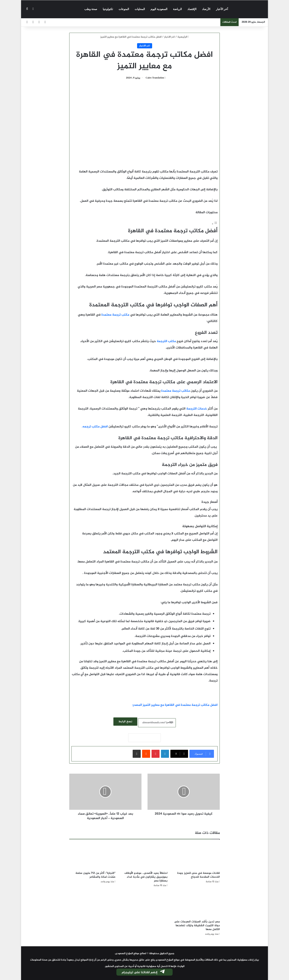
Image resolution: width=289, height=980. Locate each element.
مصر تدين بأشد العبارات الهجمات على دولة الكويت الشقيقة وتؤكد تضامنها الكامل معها (197, 925)
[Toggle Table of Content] (215, 224)
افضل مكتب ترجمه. (95, 427)
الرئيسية (183, 37)
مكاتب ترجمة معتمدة (176, 391)
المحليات (140, 9)
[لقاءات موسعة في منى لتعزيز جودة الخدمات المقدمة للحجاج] (197, 856)
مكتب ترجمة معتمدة (115, 315)
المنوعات (124, 9)
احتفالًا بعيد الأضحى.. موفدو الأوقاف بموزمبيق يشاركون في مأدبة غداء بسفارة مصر (146, 877)
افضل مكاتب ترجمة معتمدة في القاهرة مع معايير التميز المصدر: (175, 705)
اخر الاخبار (169, 37)
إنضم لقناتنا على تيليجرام (143, 972)
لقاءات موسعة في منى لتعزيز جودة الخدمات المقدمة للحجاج (198, 875)
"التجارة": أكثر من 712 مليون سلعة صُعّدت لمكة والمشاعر (95, 875)
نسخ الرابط (125, 722)
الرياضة (177, 9)
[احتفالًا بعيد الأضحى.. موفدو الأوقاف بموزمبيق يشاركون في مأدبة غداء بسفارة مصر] (144, 856)
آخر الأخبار (222, 9)
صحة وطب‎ (91, 9)
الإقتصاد (192, 9)
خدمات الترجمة (197, 409)
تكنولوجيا (108, 9)
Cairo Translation (155, 78)
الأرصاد (206, 9)
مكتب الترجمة (166, 341)
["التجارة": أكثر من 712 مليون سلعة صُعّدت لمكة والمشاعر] (92, 856)
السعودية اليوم (159, 9)
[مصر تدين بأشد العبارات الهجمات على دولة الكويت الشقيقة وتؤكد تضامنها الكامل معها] (197, 905)
